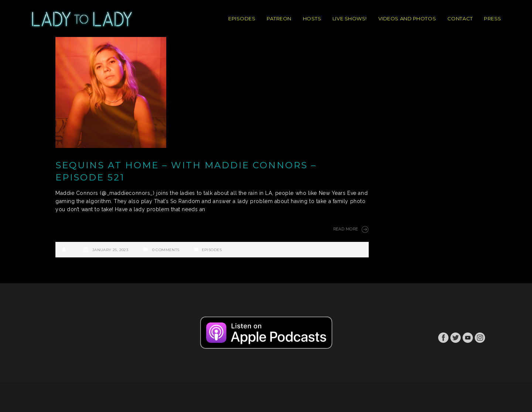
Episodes (212, 250)
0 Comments (166, 250)
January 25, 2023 (110, 250)
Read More (351, 229)
